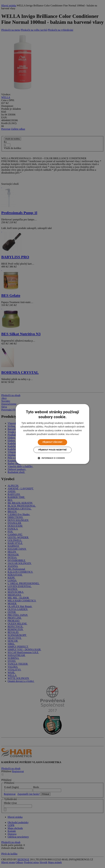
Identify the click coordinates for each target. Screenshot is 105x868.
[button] (53, 458)
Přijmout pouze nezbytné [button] (53, 450)
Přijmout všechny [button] (52, 442)
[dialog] (52, 434)
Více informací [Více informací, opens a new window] (72, 434)
